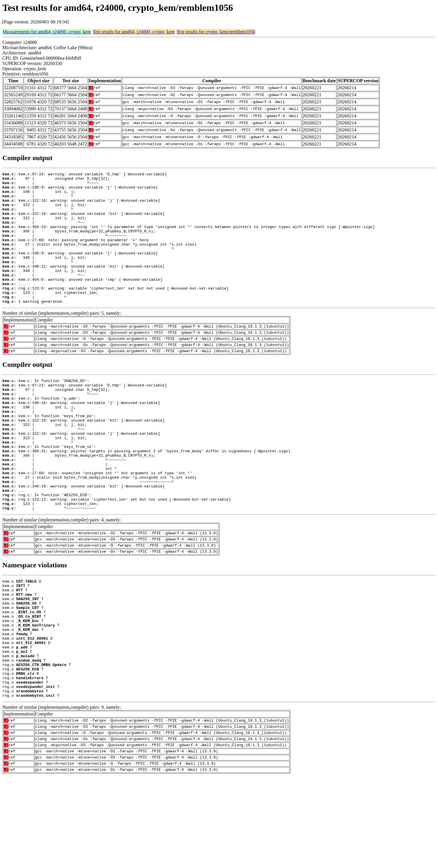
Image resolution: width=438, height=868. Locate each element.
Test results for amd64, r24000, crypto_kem (134, 32)
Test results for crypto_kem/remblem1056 (216, 32)
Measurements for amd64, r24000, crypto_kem (47, 32)
